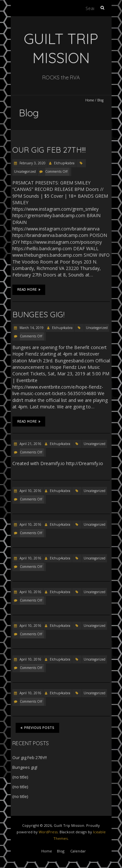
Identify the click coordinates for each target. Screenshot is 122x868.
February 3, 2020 (32, 163)
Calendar (78, 851)
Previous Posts (37, 728)
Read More (29, 289)
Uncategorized (25, 171)
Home (90, 100)
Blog (61, 851)
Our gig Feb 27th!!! (49, 150)
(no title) (20, 777)
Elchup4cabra (64, 163)
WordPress (48, 832)
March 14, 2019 (31, 328)
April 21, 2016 (30, 444)
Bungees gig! (38, 314)
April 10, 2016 (30, 491)
